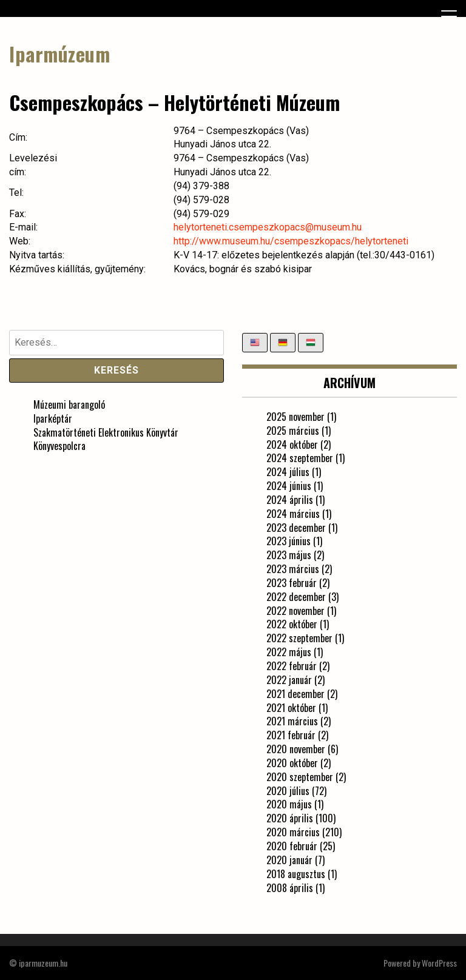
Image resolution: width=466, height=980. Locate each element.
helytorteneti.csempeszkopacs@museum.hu (268, 227)
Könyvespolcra (59, 446)
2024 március (293, 514)
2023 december (296, 528)
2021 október (291, 708)
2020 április (290, 818)
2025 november (295, 417)
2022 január (289, 680)
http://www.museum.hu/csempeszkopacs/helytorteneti (291, 241)
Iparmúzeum (59, 54)
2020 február (292, 846)
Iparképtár (53, 418)
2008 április (290, 888)
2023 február (292, 583)
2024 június (289, 486)
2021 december (295, 694)
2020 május (289, 804)
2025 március (293, 431)
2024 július (288, 472)
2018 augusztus (296, 874)
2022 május (289, 652)
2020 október (292, 763)
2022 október (292, 624)
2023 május (289, 555)
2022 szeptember (299, 638)
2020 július (288, 791)
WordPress (439, 963)
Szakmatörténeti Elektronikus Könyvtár (106, 432)
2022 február (292, 666)
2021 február (291, 735)
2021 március (292, 721)
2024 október (292, 445)
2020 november (296, 749)
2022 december (296, 597)
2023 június (289, 541)
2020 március (293, 832)
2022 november (295, 611)
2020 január (289, 860)
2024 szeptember (300, 458)
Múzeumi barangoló (69, 404)
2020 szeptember (300, 777)
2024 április (290, 500)
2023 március (293, 569)
